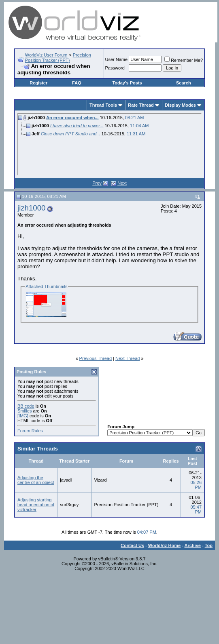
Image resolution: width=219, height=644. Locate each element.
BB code (26, 406)
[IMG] (23, 416)
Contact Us (132, 545)
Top (209, 545)
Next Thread (128, 358)
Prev (97, 183)
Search (184, 83)
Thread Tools (103, 105)
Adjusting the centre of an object (36, 480)
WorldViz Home (164, 545)
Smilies (24, 411)
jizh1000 (32, 208)
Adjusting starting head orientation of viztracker (36, 505)
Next (122, 183)
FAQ (77, 83)
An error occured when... (72, 118)
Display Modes (180, 105)
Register (38, 83)
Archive (193, 545)
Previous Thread (96, 358)
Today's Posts (127, 83)
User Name (117, 59)
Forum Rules (30, 431)
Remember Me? (184, 60)
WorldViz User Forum (46, 55)
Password (115, 68)
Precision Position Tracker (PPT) (58, 58)
